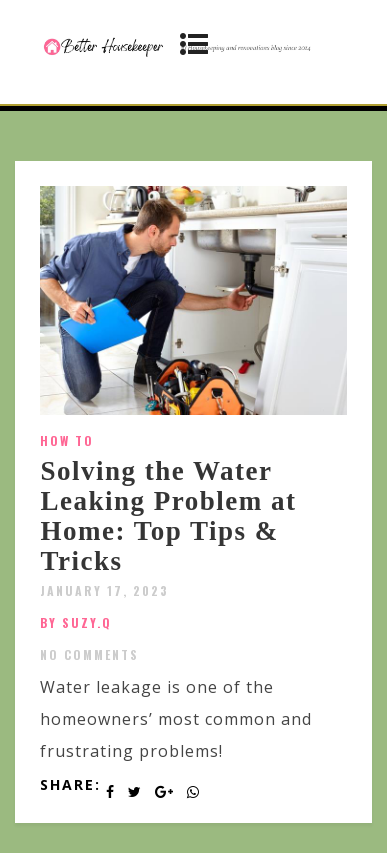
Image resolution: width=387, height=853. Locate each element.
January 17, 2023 (104, 590)
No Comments (89, 654)
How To (67, 440)
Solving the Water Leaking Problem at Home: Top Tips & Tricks (168, 515)
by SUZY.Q (76, 622)
